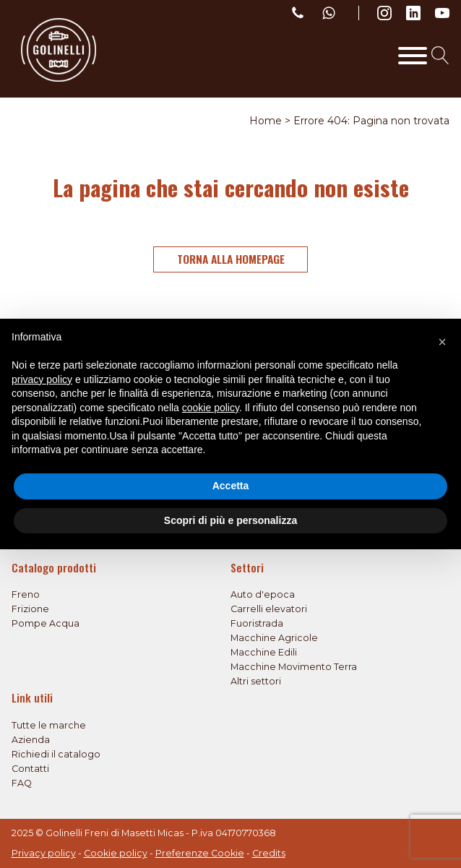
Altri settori (256, 681)
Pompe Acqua (46, 623)
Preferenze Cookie (200, 853)
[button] (442, 342)
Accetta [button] (231, 486)
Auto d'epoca (263, 594)
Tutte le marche (49, 725)
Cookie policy (116, 853)
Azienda (31, 740)
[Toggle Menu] (413, 56)
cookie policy (211, 408)
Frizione (30, 609)
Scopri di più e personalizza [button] (231, 520)
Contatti (30, 769)
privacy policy (42, 379)
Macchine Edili (264, 652)
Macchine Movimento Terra (294, 667)
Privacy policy (44, 853)
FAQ (22, 783)
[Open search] (440, 55)
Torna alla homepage (231, 259)
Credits (269, 853)
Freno (26, 594)
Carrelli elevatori (269, 609)
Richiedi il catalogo (56, 754)
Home (266, 121)
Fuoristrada (257, 623)
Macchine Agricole (274, 638)
